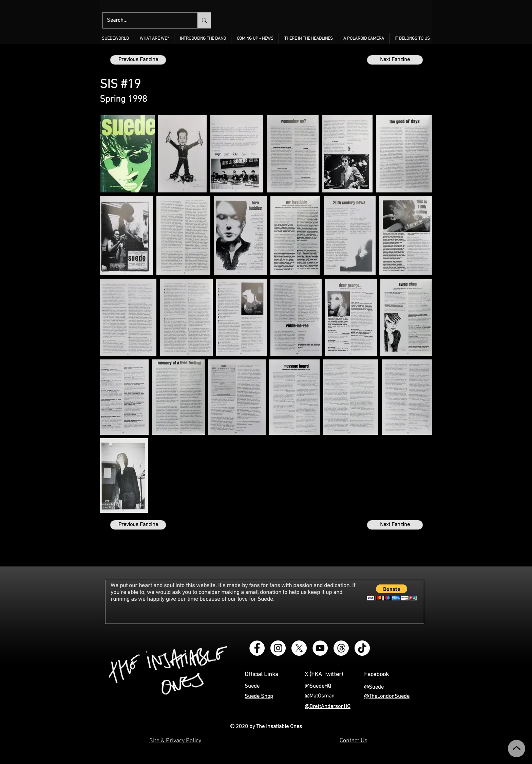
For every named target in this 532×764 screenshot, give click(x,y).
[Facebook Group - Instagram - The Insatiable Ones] (257, 648)
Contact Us (354, 741)
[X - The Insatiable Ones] (299, 648)
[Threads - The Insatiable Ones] (341, 648)
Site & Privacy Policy (175, 741)
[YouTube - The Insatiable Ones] (320, 648)
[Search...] (145, 20)
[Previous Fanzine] (138, 60)
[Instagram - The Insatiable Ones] (278, 648)
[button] (154, 39)
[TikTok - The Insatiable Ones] (362, 648)
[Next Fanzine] (395, 60)
